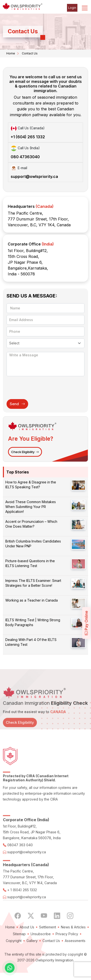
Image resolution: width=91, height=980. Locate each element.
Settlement (48, 941)
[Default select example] (45, 343)
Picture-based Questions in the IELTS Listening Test (30, 563)
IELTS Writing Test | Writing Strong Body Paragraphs (33, 622)
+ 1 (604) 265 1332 (22, 904)
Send (17, 404)
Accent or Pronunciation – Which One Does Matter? (31, 524)
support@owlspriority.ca (34, 176)
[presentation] (43, 387)
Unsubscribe (41, 948)
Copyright (14, 955)
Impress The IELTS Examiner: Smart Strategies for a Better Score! (33, 583)
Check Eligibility (25, 452)
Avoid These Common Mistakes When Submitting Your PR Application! (31, 507)
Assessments (75, 955)
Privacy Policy (67, 948)
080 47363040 (25, 157)
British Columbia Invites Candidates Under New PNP (33, 544)
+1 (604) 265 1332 (28, 137)
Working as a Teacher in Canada (32, 600)
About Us (27, 941)
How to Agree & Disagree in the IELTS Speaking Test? (31, 485)
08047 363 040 (20, 859)
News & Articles (73, 941)
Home (11, 53)
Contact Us (51, 955)
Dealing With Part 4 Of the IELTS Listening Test (31, 642)
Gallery (32, 955)
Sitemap (19, 948)
